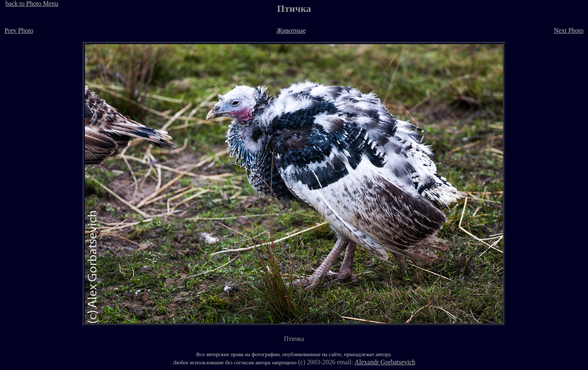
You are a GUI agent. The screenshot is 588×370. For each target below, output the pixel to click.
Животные (291, 30)
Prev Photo (19, 30)
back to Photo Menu (32, 3)
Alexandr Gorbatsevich (385, 362)
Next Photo (569, 30)
